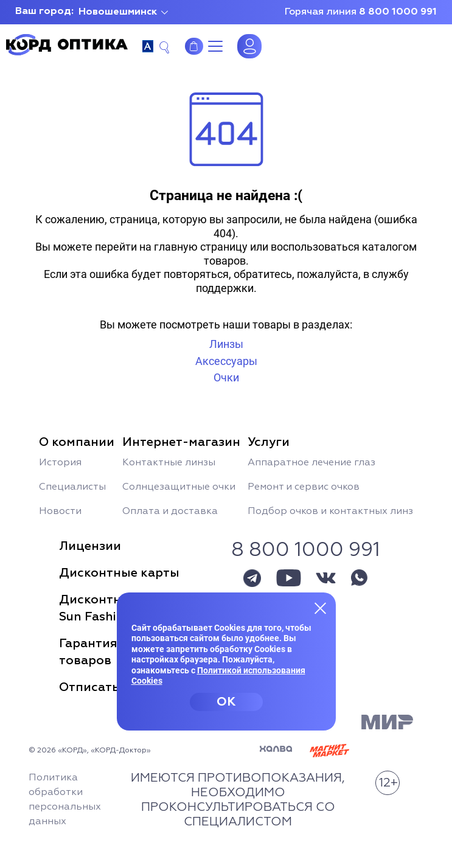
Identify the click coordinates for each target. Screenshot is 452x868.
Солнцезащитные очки (179, 487)
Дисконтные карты (119, 573)
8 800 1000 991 (398, 12)
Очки (226, 377)
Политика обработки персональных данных (65, 800)
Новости (60, 512)
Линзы (226, 344)
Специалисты (72, 487)
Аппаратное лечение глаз (311, 463)
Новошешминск (118, 12)
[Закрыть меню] (321, 608)
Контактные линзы (169, 463)
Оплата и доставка (170, 512)
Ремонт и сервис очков (304, 487)
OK (226, 702)
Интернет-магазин (194, 46)
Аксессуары (226, 361)
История (60, 463)
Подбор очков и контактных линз (330, 512)
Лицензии (90, 546)
